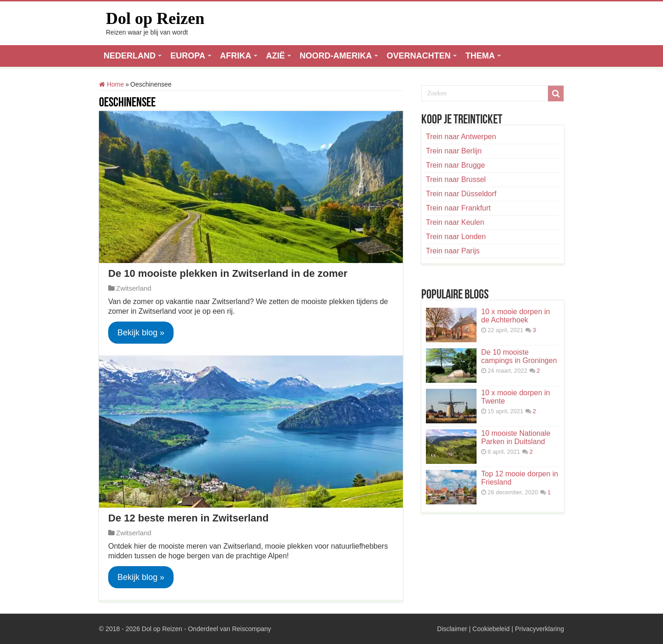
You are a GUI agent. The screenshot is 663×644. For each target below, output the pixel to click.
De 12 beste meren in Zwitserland (188, 518)
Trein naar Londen (456, 237)
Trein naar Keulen (455, 222)
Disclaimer (452, 629)
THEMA (480, 56)
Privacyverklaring (539, 629)
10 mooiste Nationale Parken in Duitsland (516, 437)
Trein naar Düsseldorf (461, 194)
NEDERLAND (130, 56)
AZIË (276, 56)
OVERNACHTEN (419, 56)
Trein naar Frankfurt (458, 208)
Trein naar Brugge (455, 165)
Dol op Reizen (155, 18)
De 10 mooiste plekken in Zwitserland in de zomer (228, 273)
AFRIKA (236, 56)
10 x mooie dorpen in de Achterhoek (515, 316)
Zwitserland (134, 288)
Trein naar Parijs (453, 251)
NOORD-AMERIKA (336, 56)
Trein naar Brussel (456, 179)
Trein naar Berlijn (454, 151)
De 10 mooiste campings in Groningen (519, 356)
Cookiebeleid (491, 629)
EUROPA (188, 56)
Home (111, 84)
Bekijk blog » (141, 333)
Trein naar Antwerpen (461, 137)
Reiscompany (252, 629)
